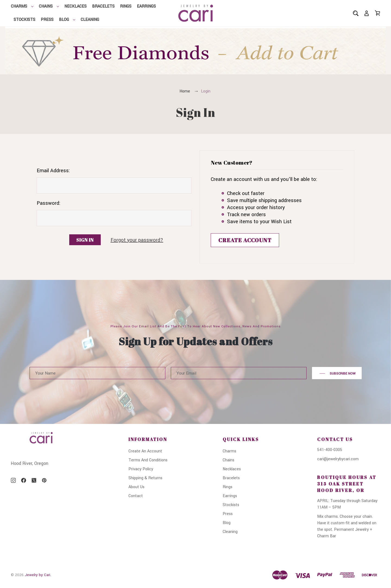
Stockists (24, 20)
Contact (136, 496)
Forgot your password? (137, 240)
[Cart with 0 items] (377, 13)
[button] (196, 50)
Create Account (245, 240)
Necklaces (75, 6)
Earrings (146, 6)
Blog (67, 20)
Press (47, 20)
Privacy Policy (141, 469)
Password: (48, 203)
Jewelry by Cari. (38, 575)
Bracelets (103, 6)
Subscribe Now (337, 373)
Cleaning (90, 20)
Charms (22, 6)
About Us (136, 487)
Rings (126, 6)
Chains (49, 6)
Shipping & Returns (145, 478)
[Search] (356, 13)
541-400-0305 (330, 450)
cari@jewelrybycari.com (338, 459)
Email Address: (53, 171)
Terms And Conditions (148, 460)
